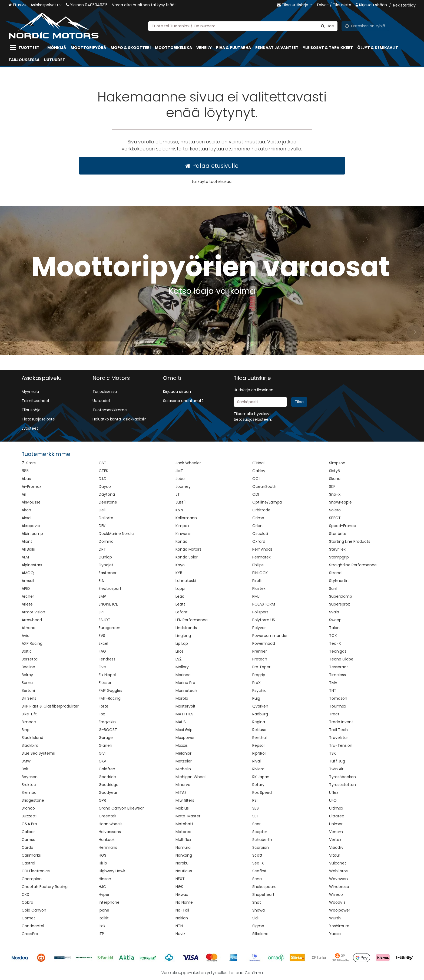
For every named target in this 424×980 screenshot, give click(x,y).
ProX (256, 683)
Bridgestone (33, 800)
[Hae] (327, 26)
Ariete (27, 604)
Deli (102, 510)
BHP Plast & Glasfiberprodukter (50, 706)
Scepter (260, 832)
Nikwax (182, 895)
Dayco (105, 486)
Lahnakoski (186, 581)
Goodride (107, 777)
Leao (180, 596)
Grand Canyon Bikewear (121, 808)
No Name (184, 902)
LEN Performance (192, 620)
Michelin (183, 769)
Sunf (333, 588)
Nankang (184, 855)
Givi (102, 753)
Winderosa (339, 887)
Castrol (28, 863)
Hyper (104, 895)
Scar (256, 824)
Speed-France (343, 526)
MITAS (181, 792)
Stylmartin (339, 581)
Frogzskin (107, 722)
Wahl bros (338, 871)
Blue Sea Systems (38, 753)
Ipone (104, 910)
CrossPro (30, 934)
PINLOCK (260, 573)
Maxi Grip (184, 730)
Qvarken (260, 706)
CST (102, 463)
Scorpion (261, 847)
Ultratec (337, 816)
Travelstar (339, 738)
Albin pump (32, 534)
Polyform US (264, 620)
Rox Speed (262, 792)
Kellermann (186, 518)
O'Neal (258, 463)
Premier (260, 651)
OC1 (256, 479)
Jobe (180, 479)
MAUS (181, 722)
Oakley (259, 471)
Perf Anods (262, 549)
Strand (335, 573)
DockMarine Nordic (116, 534)
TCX (333, 636)
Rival (256, 761)
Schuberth (262, 840)
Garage (106, 738)
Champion (32, 879)
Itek (102, 926)
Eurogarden (110, 628)
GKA (102, 761)
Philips (258, 565)
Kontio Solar (187, 557)
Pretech (260, 659)
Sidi (255, 918)
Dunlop (105, 557)
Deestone (108, 502)
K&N (179, 510)
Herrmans (108, 847)
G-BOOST (108, 730)
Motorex (183, 832)
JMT (179, 471)
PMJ (256, 596)
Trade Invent (341, 722)
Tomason (338, 698)
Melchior (183, 753)
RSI (255, 800)
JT (178, 494)
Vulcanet (338, 863)
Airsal (27, 518)
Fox (102, 714)
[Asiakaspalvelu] (46, 5)
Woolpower (340, 910)
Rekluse (259, 730)
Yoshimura (339, 926)
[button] (252, 419)
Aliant (27, 541)
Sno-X (335, 494)
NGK (179, 887)
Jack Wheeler (188, 463)
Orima (258, 518)
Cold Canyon (34, 910)
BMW (26, 761)
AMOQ (28, 573)
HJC (102, 887)
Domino (106, 541)
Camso (29, 840)
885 (25, 471)
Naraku (182, 863)
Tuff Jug (337, 761)
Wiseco (336, 895)
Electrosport (110, 588)
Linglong (183, 636)
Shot (257, 902)
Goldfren (107, 769)
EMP (102, 596)
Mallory (182, 667)
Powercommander (270, 636)
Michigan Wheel (191, 777)
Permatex (261, 557)
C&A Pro (29, 824)
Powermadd (264, 643)
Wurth (335, 918)
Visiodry (336, 847)
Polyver (259, 628)
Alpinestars (32, 565)
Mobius (182, 808)
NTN (179, 926)
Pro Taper (261, 667)
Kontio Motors (188, 549)
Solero (335, 510)
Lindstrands (186, 628)
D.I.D (103, 479)
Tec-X (335, 643)
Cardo (27, 847)
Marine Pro (185, 683)
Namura (183, 847)
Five (102, 667)
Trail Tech (338, 730)
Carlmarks (31, 855)
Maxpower (185, 738)
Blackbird (30, 745)
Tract (334, 714)
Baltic (27, 651)
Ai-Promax (32, 486)
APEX (26, 588)
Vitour (335, 855)
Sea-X (258, 863)
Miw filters (185, 800)
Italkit (104, 918)
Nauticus (184, 871)
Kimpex (182, 526)
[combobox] (243, 26)
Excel (103, 643)
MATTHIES (184, 714)
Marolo (182, 698)
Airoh (26, 510)
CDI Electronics (36, 871)
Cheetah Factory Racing (45, 887)
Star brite (338, 534)
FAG (102, 651)
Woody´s (337, 902)
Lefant (182, 612)
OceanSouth (264, 486)
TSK (332, 753)
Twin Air (336, 769)
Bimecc (29, 722)
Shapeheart (263, 895)
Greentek (107, 816)
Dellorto (106, 518)
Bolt (25, 769)
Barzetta (30, 659)
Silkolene (260, 934)
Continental (33, 926)
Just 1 (180, 502)
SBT (256, 816)
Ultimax (336, 808)
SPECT (335, 518)
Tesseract (339, 667)
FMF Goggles (110, 690)
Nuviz (180, 934)
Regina (259, 722)
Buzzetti (29, 816)
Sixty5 (334, 471)
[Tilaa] (299, 402)
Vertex (335, 840)
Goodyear (108, 792)
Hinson (105, 879)
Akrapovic (31, 526)
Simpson (337, 463)
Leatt (180, 604)
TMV (333, 683)
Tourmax (338, 706)
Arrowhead (32, 620)
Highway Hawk (112, 871)
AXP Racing (32, 643)
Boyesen (30, 777)
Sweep (335, 620)
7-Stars (29, 463)
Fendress (107, 659)
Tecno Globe (341, 659)
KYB (179, 573)
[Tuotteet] (26, 48)
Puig (256, 698)
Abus (26, 479)
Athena (29, 628)
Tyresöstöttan (342, 785)
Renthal (259, 738)
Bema (27, 683)
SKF (332, 486)
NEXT (180, 879)
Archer (28, 596)
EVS (102, 636)
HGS (102, 855)
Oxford (259, 541)
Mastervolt (186, 706)
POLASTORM (264, 604)
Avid (26, 636)
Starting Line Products (350, 541)
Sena (257, 879)
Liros (180, 651)
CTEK (103, 471)
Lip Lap (182, 643)
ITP (101, 934)
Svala (334, 612)
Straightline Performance (353, 565)
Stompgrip (339, 557)
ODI (256, 494)
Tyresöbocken (342, 777)
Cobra (27, 902)
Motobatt (184, 824)
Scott (257, 855)
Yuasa (335, 934)
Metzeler (184, 761)
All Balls (28, 549)
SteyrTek (337, 549)
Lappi (180, 588)
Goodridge (109, 785)
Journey (183, 486)
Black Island (32, 738)
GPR (102, 800)
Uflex (334, 792)
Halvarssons (110, 832)
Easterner (108, 573)
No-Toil (182, 910)
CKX (25, 895)
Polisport (260, 612)
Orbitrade (261, 510)
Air (24, 494)
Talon (334, 628)
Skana (335, 479)
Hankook (107, 840)
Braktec (29, 785)
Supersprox (339, 604)
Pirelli (257, 581)
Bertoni (28, 690)
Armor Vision (33, 612)
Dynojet (106, 565)
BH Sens (29, 698)
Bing (26, 730)
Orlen (257, 526)
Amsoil (28, 581)
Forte (104, 706)
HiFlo (103, 863)
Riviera (258, 769)
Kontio (181, 541)
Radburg (260, 714)
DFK (102, 526)
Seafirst (259, 871)
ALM (25, 557)
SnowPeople (340, 502)
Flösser (105, 683)
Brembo (29, 792)
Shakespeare (264, 887)
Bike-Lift (29, 714)
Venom (336, 832)
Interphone (109, 902)
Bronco (28, 808)
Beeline (28, 667)
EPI (101, 612)
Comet (28, 918)
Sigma (258, 926)
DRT (102, 549)
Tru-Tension (341, 745)
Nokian (182, 918)
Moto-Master (188, 816)
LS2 (178, 659)
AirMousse (31, 502)
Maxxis (182, 745)
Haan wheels (111, 824)
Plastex (259, 588)
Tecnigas (338, 651)
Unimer (336, 824)
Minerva (183, 785)
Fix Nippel (107, 675)
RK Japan (261, 777)
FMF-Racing (110, 698)
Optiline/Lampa (267, 502)
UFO (333, 800)
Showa (259, 910)
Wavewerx (339, 879)
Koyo (180, 565)
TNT (333, 690)
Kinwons (183, 534)
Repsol (258, 745)
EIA (101, 581)
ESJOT (105, 620)
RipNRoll (259, 753)
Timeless (337, 675)
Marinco (183, 675)
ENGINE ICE (108, 604)
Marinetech (186, 690)
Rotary (258, 785)
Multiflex (183, 840)
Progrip (259, 675)
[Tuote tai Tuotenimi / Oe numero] (243, 26)
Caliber (28, 832)
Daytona (107, 494)
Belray (27, 675)
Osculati (260, 534)
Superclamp (341, 596)
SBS (256, 808)
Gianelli (105, 745)
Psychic (259, 690)
